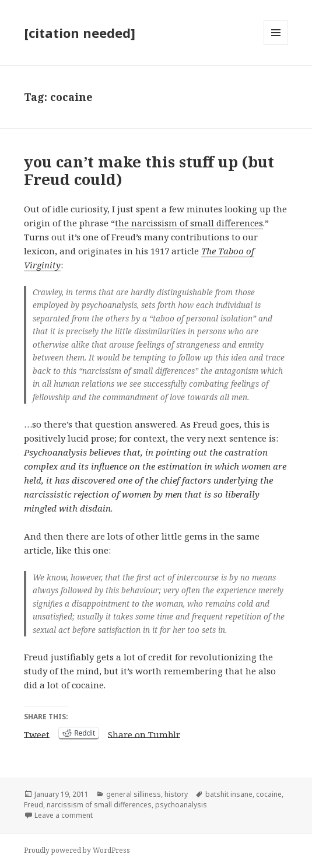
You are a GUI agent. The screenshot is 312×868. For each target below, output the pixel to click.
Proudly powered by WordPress (77, 850)
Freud (34, 805)
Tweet (37, 733)
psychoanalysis (181, 805)
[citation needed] (80, 33)
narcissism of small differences (99, 805)
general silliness (134, 794)
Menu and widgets (276, 45)
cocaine (269, 794)
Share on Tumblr (144, 733)
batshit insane (229, 794)
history (176, 794)
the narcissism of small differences (189, 223)
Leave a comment (64, 815)
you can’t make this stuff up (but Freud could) (149, 170)
